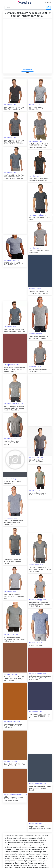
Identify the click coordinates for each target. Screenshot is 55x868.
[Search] (27, 8)
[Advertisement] (26, 208)
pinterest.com (27, 70)
